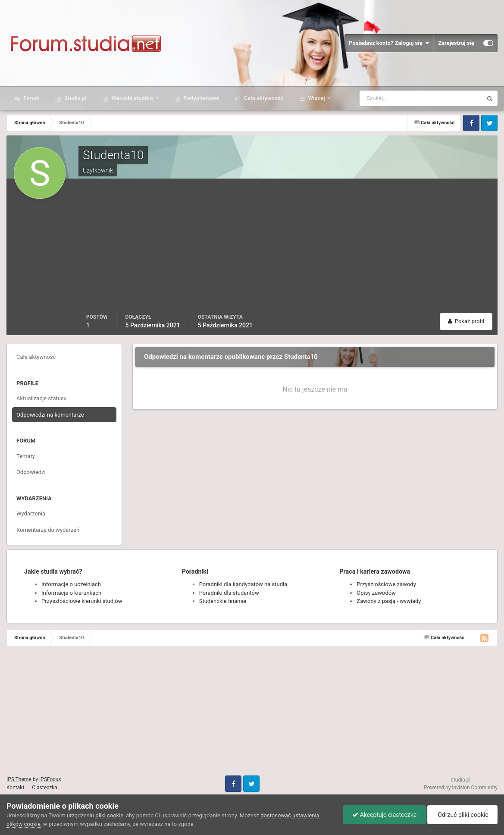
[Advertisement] (289, 248)
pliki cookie (109, 815)
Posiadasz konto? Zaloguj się (389, 43)
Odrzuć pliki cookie (462, 815)
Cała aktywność (263, 98)
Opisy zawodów (376, 593)
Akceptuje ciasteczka (384, 815)
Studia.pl (75, 98)
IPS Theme (19, 779)
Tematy (26, 456)
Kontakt (15, 788)
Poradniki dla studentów (229, 593)
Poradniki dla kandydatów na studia (243, 584)
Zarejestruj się (456, 43)
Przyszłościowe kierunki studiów (82, 601)
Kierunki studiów (132, 98)
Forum (31, 98)
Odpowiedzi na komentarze (50, 415)
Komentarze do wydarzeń (48, 530)
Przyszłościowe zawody (386, 584)
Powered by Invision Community (461, 788)
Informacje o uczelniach (71, 584)
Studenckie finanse (223, 601)
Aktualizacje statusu (42, 398)
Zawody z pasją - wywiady (389, 601)
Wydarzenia (31, 513)
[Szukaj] (389, 98)
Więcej (317, 98)
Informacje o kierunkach (71, 593)
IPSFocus (50, 779)
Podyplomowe (200, 98)
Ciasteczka (45, 788)
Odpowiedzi (31, 472)
